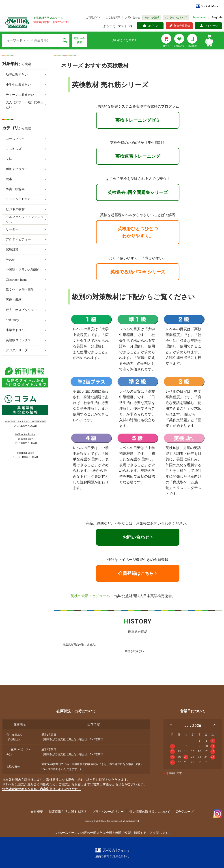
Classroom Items (16, 280)
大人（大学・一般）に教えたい (25, 105)
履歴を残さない (134, 651)
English (217, 17)
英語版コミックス (18, 340)
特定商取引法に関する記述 (68, 812)
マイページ (211, 26)
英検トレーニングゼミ (138, 120)
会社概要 (37, 812)
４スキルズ (14, 149)
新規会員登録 (182, 26)
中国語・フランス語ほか (23, 270)
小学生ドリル (15, 330)
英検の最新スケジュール (90, 596)
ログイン (153, 26)
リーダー (12, 229)
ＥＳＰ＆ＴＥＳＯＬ (20, 199)
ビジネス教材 (15, 209)
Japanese (199, 17)
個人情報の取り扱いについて (150, 812)
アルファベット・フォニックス (25, 219)
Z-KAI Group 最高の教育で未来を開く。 (112, 853)
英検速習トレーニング (138, 156)
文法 (9, 159)
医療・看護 (14, 300)
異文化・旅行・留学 (20, 290)
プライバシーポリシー (108, 812)
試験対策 (12, 250)
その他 (11, 260)
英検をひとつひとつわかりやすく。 (138, 232)
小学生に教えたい (18, 85)
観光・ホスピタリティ (22, 310)
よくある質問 (113, 17)
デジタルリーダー (18, 350)
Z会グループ (185, 812)
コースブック (15, 139)
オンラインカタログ (176, 17)
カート (166, 46)
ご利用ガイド (93, 17)
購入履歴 (192, 46)
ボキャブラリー (17, 169)
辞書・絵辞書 (15, 189)
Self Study (12, 320)
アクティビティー (18, 239)
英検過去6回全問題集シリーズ (138, 192)
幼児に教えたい (17, 75)
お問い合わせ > (138, 537)
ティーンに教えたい (20, 95)
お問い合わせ (133, 17)
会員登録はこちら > (138, 573)
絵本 (9, 179)
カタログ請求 (152, 17)
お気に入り (179, 46)
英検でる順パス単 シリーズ (138, 272)
